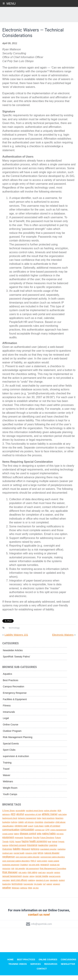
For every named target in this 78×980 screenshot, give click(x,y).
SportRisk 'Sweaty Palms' (17, 661)
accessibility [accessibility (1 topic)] (20, 815)
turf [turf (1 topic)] (44, 889)
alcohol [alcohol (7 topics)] (20, 819)
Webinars (8, 786)
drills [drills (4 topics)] (39, 838)
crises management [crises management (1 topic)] (58, 835)
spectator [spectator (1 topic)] (6, 885)
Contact (42, 974)
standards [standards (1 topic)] (54, 885)
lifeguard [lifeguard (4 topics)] (26, 854)
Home (11, 964)
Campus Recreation (14, 691)
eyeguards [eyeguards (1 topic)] (19, 842)
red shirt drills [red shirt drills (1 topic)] (34, 869)
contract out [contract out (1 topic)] (40, 835)
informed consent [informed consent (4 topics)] (18, 850)
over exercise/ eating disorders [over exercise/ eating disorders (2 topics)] (16, 865)
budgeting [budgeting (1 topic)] (6, 827)
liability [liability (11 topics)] (17, 854)
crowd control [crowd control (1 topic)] (8, 838)
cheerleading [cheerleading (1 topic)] (49, 827)
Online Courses (48, 964)
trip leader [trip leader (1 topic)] (38, 889)
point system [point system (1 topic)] (42, 865)
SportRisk (39, 15)
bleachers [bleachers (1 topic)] (59, 823)
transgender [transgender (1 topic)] (28, 889)
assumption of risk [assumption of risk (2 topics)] (33, 819)
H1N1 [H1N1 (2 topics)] (12, 846)
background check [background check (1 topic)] (10, 823)
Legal (6, 723)
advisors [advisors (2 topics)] (6, 819)
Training (7, 767)
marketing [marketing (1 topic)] (61, 854)
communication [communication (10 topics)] (11, 834)
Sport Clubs (9, 755)
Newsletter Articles (13, 655)
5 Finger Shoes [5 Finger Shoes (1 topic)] (9, 815)
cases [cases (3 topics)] (21, 827)
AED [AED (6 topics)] (13, 819)
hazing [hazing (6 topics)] (25, 846)
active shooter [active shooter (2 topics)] (50, 815)
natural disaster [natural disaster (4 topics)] (52, 858)
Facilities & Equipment (15, 704)
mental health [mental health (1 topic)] (19, 858)
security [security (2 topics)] (50, 877)
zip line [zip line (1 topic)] (36, 893)
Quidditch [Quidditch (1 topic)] (24, 869)
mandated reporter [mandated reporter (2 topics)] (48, 854)
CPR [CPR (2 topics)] (47, 834)
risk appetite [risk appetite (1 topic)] (20, 873)
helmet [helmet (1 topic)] (55, 846)
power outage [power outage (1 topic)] (54, 865)
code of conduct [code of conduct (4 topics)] (52, 831)
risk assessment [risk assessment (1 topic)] (32, 873)
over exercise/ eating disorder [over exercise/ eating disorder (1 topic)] (28, 862)
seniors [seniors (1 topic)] (57, 877)
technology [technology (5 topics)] (17, 889)
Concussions (68, 964)
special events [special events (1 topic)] (55, 881)
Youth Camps (10, 799)
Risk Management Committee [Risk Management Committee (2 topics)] (53, 873)
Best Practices (11, 685)
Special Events (11, 748)
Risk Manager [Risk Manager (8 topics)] (10, 877)
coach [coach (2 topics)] (31, 831)
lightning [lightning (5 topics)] (35, 854)
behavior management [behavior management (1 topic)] (27, 823)
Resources (51, 969)
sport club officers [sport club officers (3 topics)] (19, 885)
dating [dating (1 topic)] (16, 838)
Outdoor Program (12, 736)
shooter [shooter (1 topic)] (26, 881)
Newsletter (68, 969)
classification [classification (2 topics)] (8, 831)
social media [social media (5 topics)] (42, 881)
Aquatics (8, 679)
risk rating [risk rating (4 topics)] (32, 877)
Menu (11, 4)
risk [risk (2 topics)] (13, 873)
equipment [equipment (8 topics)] (8, 842)
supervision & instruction (16, 761)
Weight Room (10, 793)
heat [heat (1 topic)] (49, 846)
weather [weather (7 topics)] (7, 892)
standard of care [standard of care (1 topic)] (42, 885)
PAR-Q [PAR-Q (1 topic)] (33, 865)
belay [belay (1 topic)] (39, 823)
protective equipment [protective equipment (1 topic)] (11, 869)
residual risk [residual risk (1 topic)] (55, 869)
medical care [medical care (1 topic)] (8, 858)
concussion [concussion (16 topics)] (27, 834)
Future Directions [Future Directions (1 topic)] (47, 842)
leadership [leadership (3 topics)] (43, 850)
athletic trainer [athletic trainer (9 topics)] (50, 819)
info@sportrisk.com (41, 929)
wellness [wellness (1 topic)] (24, 893)
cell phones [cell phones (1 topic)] (29, 827)
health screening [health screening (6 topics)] (38, 846)
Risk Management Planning (18, 742)
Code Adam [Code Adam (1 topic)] (39, 831)
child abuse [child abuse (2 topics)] (60, 827)
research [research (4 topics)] (45, 869)
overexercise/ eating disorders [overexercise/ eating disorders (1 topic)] (53, 862)
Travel (6, 774)
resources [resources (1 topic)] (6, 873)
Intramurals (9, 717)
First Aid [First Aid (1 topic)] (36, 842)
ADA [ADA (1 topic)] (59, 815)
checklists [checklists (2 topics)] (39, 827)
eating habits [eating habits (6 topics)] (49, 838)
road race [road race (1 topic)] (42, 877)
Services (35, 969)
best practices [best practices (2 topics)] (48, 823)
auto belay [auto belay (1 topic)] (63, 819)
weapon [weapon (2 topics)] (57, 889)
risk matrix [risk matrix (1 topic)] (23, 877)
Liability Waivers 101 (16, 640)
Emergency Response (15, 698)
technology (14, 633)
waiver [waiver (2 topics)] (49, 889)
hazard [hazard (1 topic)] (18, 846)
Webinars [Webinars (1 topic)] (16, 893)
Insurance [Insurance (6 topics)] (32, 850)
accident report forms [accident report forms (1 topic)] (35, 815)
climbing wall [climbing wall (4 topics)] (21, 831)
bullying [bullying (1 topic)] (14, 827)
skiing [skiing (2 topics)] (32, 881)
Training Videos (18, 969)
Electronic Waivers (63, 640)
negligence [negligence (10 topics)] (9, 862)
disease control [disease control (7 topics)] (28, 838)
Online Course (11, 729)
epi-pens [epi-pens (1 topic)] (60, 838)
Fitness (7, 710)
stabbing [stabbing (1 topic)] (32, 885)
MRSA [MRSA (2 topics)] (40, 858)
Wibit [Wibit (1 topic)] (30, 893)
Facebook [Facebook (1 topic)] (28, 842)
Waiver (7, 780)
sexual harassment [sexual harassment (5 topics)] (12, 881)
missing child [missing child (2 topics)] (31, 858)
